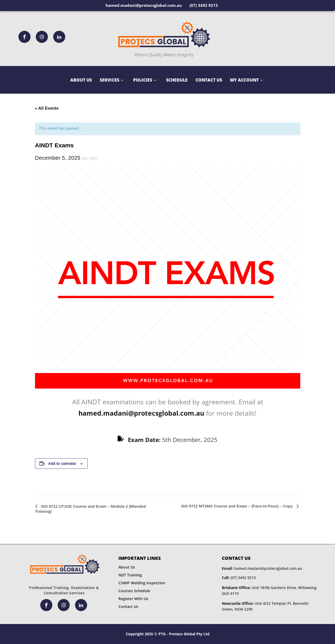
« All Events (47, 108)
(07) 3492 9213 (239, 578)
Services (112, 80)
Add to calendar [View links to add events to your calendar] (62, 464)
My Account (247, 80)
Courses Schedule (134, 591)
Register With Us (133, 599)
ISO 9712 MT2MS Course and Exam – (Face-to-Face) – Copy (237, 506)
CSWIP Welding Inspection (142, 583)
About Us (81, 80)
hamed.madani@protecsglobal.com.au (262, 568)
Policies (145, 80)
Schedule (177, 80)
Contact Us (209, 80)
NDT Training (130, 575)
